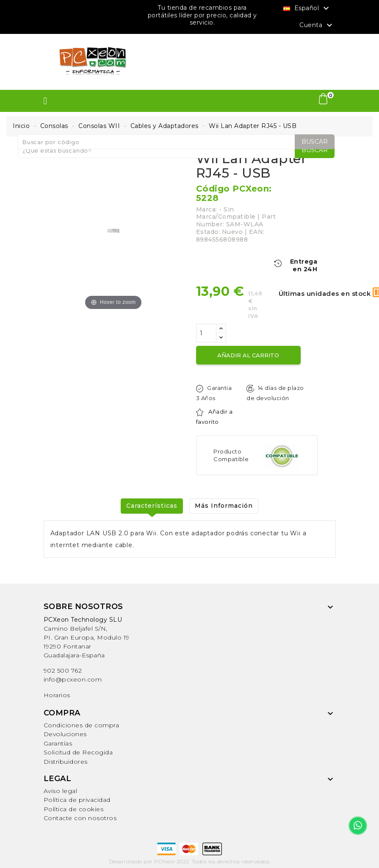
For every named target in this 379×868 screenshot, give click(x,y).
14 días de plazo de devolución (275, 393)
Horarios (57, 695)
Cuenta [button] (317, 25)
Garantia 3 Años (214, 393)
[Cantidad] (206, 333)
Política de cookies (74, 809)
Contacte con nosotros (80, 818)
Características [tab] (152, 506)
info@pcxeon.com (73, 679)
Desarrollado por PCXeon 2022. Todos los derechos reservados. (190, 861)
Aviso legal (61, 791)
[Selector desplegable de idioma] (307, 8)
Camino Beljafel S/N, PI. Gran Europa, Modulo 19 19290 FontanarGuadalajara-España (87, 637)
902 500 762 (63, 670)
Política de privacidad (77, 800)
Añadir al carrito (248, 355)
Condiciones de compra (82, 725)
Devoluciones (65, 734)
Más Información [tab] (224, 506)
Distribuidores (66, 762)
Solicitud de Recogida (78, 752)
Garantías (58, 743)
